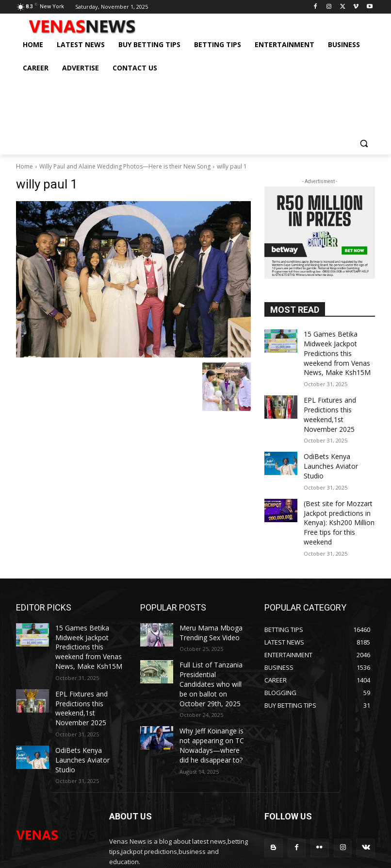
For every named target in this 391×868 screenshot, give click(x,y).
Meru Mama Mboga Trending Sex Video (206, 590)
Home (24, 166)
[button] (364, 143)
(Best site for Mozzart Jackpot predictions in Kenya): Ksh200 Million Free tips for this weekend (339, 489)
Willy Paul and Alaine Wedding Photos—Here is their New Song (125, 166)
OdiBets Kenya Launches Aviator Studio (337, 446)
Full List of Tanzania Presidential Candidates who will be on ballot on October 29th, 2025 (212, 632)
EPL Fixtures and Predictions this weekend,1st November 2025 (336, 404)
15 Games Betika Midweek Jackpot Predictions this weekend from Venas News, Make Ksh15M (338, 349)
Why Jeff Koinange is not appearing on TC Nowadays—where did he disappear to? (215, 683)
